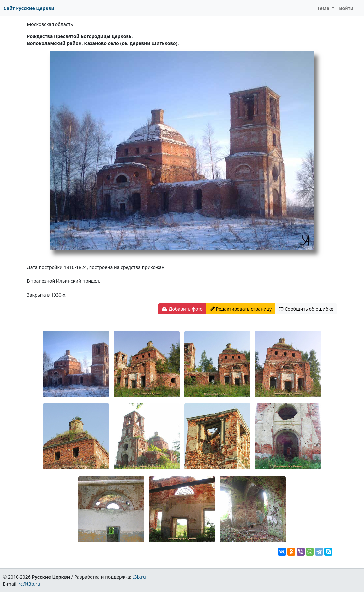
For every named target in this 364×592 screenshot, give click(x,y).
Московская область (50, 24)
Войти (346, 8)
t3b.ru (139, 577)
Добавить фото (182, 309)
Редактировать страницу (241, 309)
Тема (324, 8)
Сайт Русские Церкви (29, 8)
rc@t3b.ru (30, 584)
